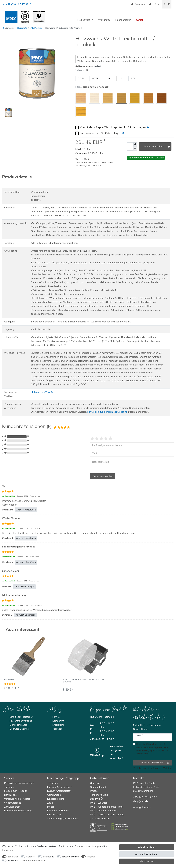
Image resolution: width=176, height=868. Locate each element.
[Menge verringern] (135, 149)
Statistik (31, 857)
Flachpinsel (9, 680)
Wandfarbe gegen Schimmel (63, 819)
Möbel (50, 807)
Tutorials (9, 787)
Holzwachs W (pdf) (42, 392)
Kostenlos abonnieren (154, 763)
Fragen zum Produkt (15, 791)
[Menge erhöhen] (135, 144)
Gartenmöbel (54, 795)
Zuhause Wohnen (100, 819)
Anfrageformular (142, 807)
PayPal (91, 857)
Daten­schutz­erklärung (87, 846)
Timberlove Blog (99, 795)
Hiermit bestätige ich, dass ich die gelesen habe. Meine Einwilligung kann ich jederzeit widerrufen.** (152, 749)
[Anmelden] (138, 4)
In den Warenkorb (157, 146)
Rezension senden (103, 476)
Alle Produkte (36, 28)
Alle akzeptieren (147, 847)
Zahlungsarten (12, 807)
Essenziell (13, 857)
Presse (94, 791)
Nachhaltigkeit (123, 20)
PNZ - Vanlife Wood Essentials (107, 815)
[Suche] (150, 4)
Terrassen (53, 783)
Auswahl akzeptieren (147, 854)
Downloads (10, 795)
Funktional (13, 861)
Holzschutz (84, 20)
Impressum (8, 850)
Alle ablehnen (147, 861)
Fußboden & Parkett (58, 811)
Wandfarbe (104, 20)
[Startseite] (8, 28)
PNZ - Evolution (99, 803)
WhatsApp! (116, 758)
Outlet (139, 20)
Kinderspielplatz (56, 799)
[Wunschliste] (158, 4)
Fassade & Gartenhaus (60, 787)
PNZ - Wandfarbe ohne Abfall (107, 807)
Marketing (49, 857)
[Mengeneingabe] (130, 147)
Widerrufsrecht (12, 803)
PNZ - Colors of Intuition (104, 811)
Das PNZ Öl (97, 799)
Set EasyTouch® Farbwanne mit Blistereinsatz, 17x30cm (83, 681)
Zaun (50, 803)
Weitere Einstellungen (34, 861)
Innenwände (54, 815)
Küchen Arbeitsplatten (59, 791)
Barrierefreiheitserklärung (18, 811)
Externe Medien (71, 857)
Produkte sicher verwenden (19, 783)
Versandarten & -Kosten (17, 799)
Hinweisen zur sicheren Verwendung (107, 412)
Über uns (95, 783)
